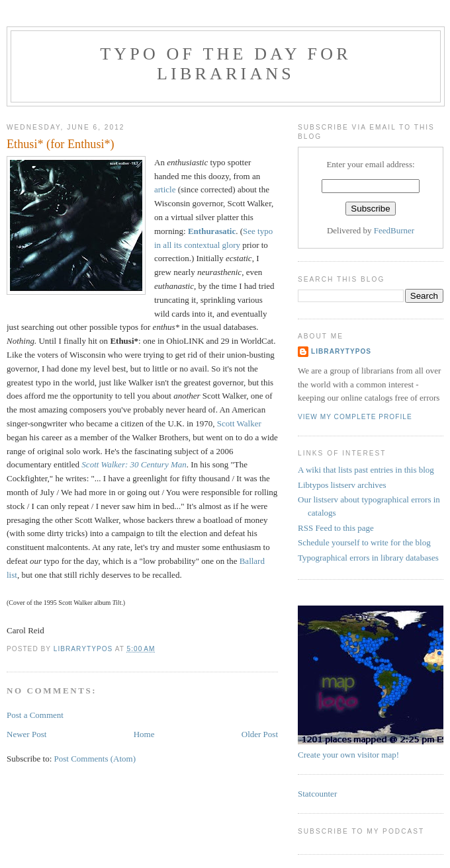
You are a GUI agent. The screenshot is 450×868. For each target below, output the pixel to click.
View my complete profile (355, 417)
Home (144, 734)
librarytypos (341, 351)
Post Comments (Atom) (95, 759)
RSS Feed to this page (336, 528)
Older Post (260, 734)
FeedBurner (394, 230)
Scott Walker (239, 423)
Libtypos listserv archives (342, 485)
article (165, 189)
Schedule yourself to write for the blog (364, 542)
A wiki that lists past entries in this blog (366, 470)
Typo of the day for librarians (226, 64)
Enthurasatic (212, 231)
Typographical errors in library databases (368, 558)
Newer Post (26, 734)
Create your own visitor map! (348, 755)
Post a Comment (35, 715)
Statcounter (317, 794)
